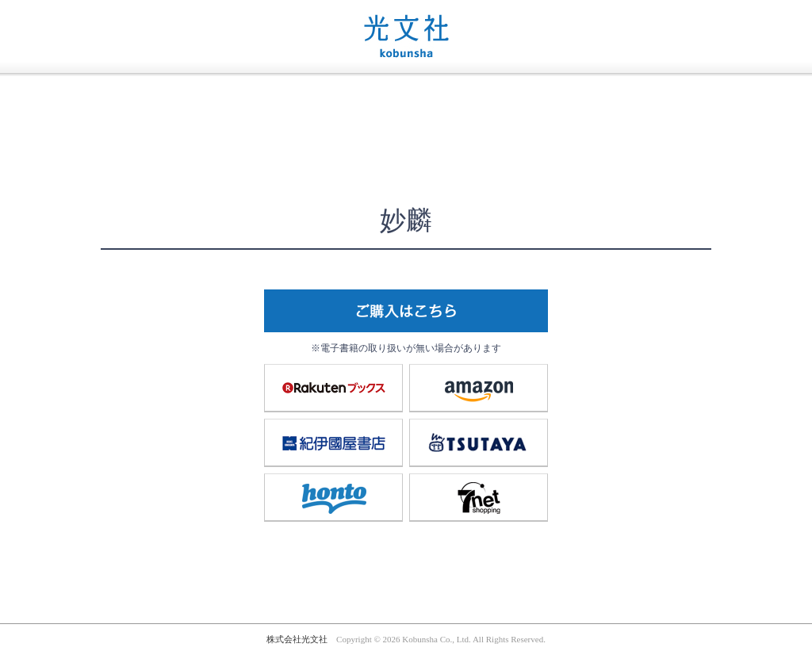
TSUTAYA (479, 442)
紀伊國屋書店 (334, 442)
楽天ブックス (334, 388)
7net (479, 497)
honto (334, 497)
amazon (479, 388)
